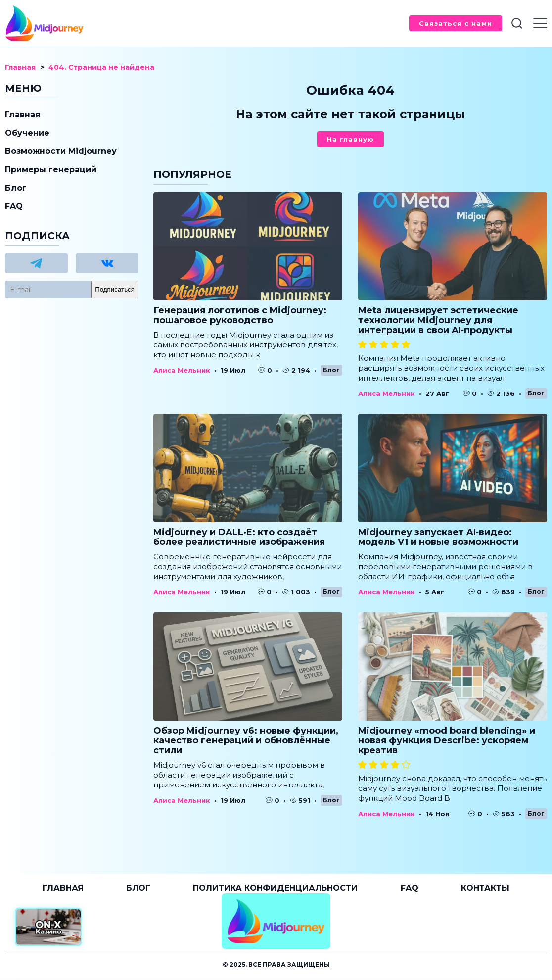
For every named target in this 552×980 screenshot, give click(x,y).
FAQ (14, 206)
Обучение (27, 133)
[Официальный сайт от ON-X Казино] (48, 927)
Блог (331, 370)
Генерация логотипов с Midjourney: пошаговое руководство (240, 315)
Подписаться (115, 289)
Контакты (485, 888)
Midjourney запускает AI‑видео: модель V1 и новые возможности (438, 537)
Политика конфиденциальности (275, 888)
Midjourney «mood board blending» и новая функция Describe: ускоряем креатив (447, 740)
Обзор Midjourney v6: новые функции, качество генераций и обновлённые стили (246, 740)
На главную (350, 139)
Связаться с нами (454, 23)
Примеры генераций (51, 170)
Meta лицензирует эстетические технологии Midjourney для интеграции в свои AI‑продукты (438, 320)
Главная (23, 115)
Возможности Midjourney (61, 151)
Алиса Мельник (182, 370)
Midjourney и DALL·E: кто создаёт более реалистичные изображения (239, 537)
